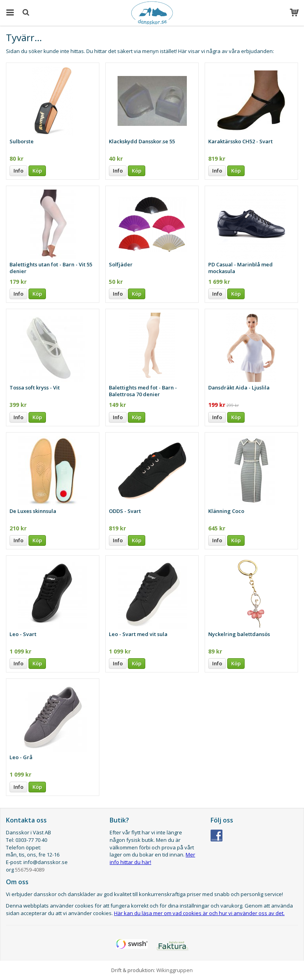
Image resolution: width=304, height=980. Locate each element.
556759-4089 (30, 870)
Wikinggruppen (175, 970)
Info (18, 171)
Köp (37, 171)
